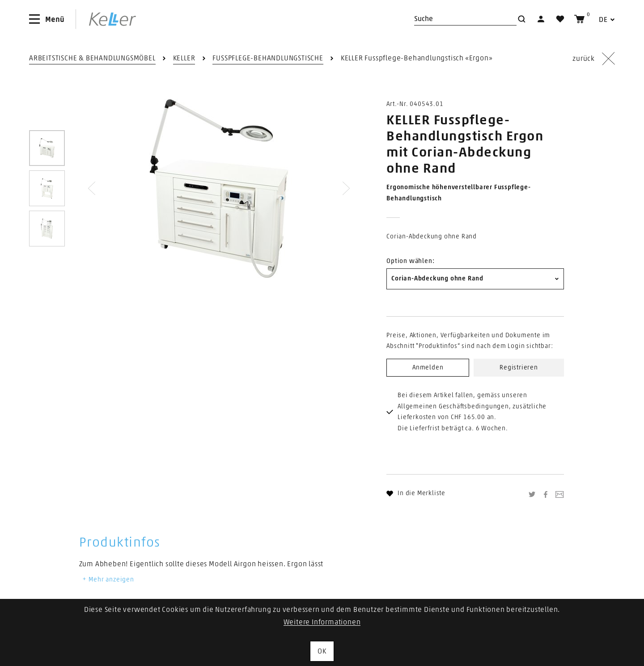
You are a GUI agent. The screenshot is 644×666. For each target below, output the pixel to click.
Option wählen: (410, 261)
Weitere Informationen (322, 622)
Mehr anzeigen (108, 580)
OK (322, 651)
